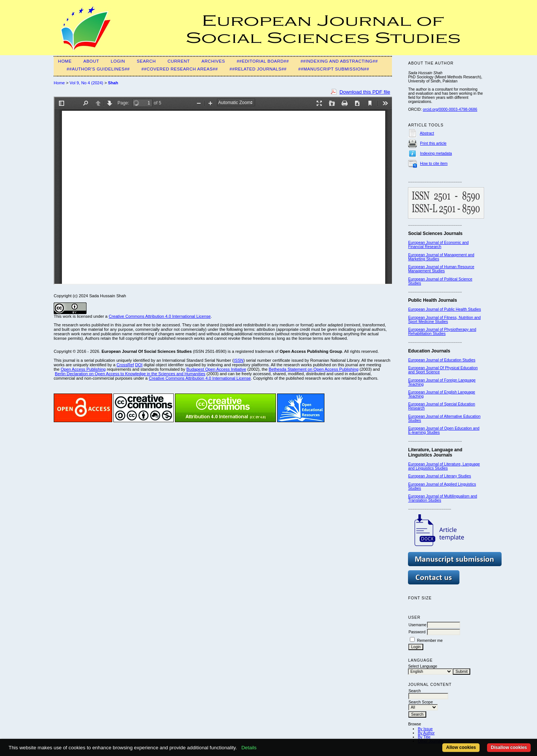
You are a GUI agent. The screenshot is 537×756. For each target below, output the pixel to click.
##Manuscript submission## (334, 69)
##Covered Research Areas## (180, 69)
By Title (424, 737)
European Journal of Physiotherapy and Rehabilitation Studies (442, 332)
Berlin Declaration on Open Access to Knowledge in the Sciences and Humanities (130, 374)
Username (417, 625)
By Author (426, 733)
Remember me (430, 641)
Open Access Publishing (83, 369)
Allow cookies (461, 747)
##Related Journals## (258, 69)
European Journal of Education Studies (442, 360)
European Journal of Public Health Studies (444, 309)
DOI (139, 365)
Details (249, 748)
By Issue (425, 729)
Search (146, 61)
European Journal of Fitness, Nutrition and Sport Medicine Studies (444, 320)
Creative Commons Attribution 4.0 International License (160, 316)
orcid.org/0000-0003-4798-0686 (450, 109)
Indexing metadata (436, 153)
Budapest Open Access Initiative (216, 369)
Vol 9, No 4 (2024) (87, 83)
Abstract (427, 133)
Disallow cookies (509, 747)
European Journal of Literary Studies (439, 476)
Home (65, 61)
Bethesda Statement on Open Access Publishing (314, 369)
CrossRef (125, 365)
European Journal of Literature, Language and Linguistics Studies (444, 466)
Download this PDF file (365, 92)
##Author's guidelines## (98, 69)
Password (417, 632)
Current (179, 61)
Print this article (433, 143)
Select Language (423, 666)
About (91, 61)
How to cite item (434, 164)
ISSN (239, 360)
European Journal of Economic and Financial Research (438, 245)
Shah (113, 83)
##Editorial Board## (263, 61)
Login (118, 61)
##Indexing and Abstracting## (339, 61)
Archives (213, 61)
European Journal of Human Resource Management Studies (441, 269)
